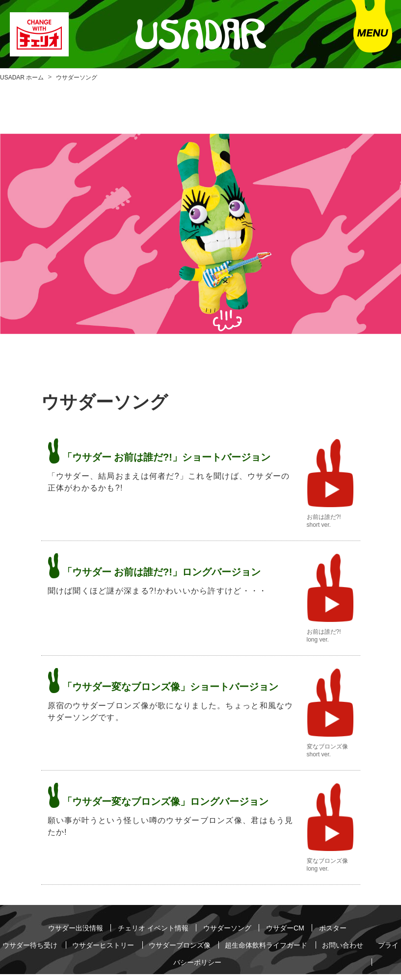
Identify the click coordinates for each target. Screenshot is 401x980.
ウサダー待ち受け (34, 940)
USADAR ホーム (22, 77)
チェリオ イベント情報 (149, 926)
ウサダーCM (296, 926)
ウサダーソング (232, 926)
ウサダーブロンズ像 (201, 940)
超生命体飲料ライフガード (297, 940)
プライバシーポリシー (209, 953)
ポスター (348, 926)
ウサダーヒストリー (115, 940)
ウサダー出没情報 (63, 926)
